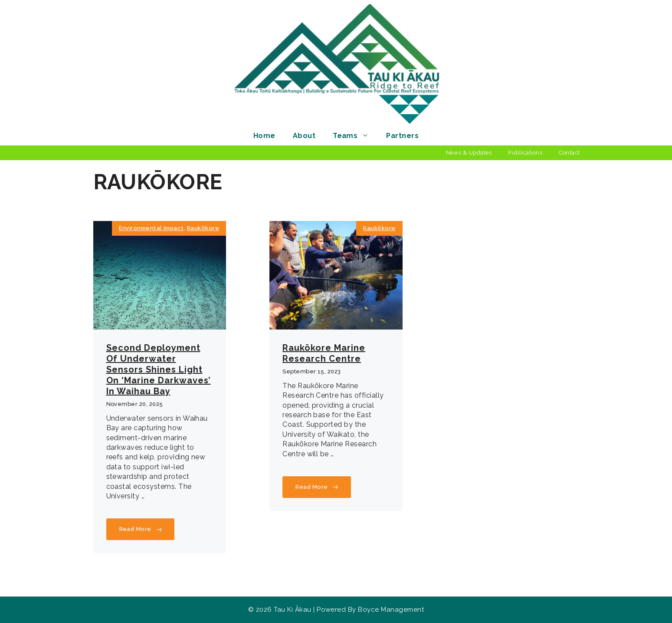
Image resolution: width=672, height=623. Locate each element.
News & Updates (469, 153)
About (304, 136)
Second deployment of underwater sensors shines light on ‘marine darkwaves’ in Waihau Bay (159, 369)
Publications (525, 153)
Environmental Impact (151, 228)
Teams (355, 136)
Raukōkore (203, 228)
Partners (402, 136)
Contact (569, 153)
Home (264, 136)
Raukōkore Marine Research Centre (324, 353)
